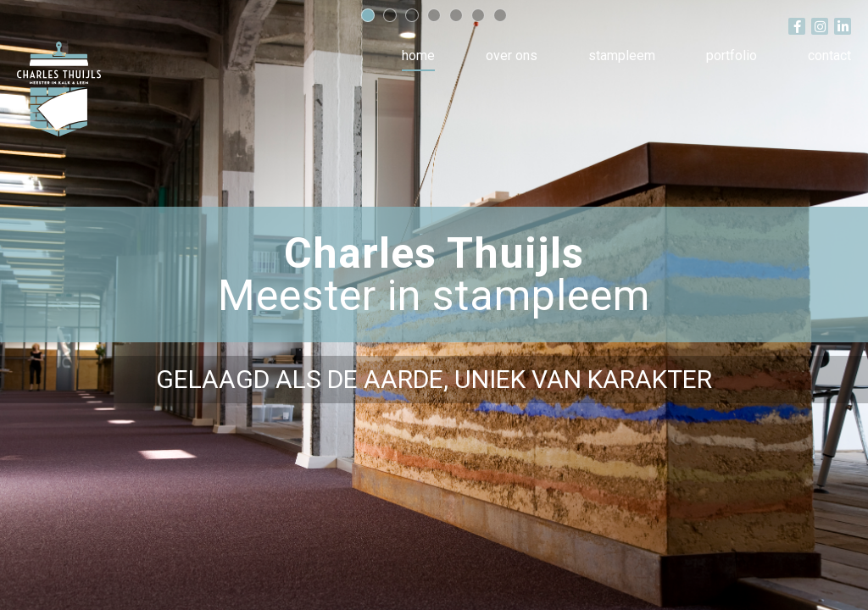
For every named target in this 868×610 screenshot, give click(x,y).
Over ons (512, 55)
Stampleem (622, 55)
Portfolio (732, 55)
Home (418, 55)
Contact (829, 55)
